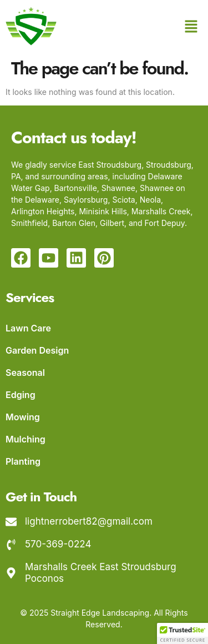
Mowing (23, 417)
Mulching (26, 439)
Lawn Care (28, 328)
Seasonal (25, 373)
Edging (21, 395)
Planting (23, 461)
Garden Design (37, 350)
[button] (191, 27)
